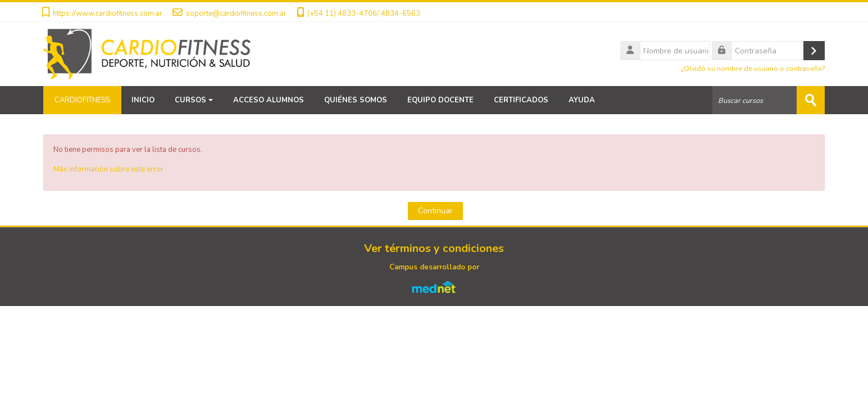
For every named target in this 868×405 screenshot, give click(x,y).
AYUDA (582, 100)
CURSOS (194, 100)
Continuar (435, 211)
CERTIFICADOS (521, 100)
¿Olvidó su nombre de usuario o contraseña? (753, 68)
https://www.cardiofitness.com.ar (108, 13)
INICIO (143, 100)
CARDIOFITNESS (82, 100)
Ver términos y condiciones (434, 248)
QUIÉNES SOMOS (356, 100)
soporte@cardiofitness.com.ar (236, 13)
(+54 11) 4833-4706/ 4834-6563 (364, 13)
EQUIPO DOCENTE (440, 100)
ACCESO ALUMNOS (269, 100)
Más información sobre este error (108, 169)
